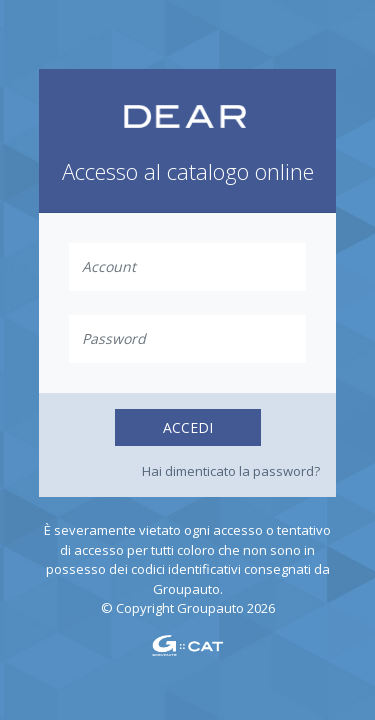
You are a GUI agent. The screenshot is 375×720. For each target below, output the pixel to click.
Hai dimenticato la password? (231, 471)
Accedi (188, 427)
